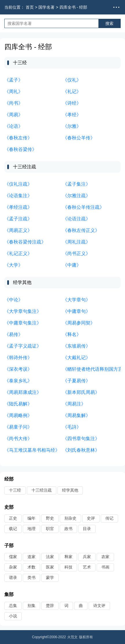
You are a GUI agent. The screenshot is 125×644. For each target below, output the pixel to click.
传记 (109, 518)
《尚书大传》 (18, 439)
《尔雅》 (72, 126)
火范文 (72, 637)
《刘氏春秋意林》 (81, 450)
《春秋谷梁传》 (20, 149)
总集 (13, 606)
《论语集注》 (18, 196)
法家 (50, 557)
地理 (31, 529)
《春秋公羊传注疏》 (83, 207)
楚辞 (50, 606)
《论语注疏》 (77, 219)
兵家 (87, 557)
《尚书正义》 (77, 253)
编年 (31, 518)
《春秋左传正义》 (81, 230)
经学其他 (70, 490)
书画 (105, 567)
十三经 (15, 490)
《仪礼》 (72, 80)
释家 (68, 557)
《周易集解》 (77, 415)
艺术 (87, 567)
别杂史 (70, 518)
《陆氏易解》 (18, 404)
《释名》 (72, 334)
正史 (13, 518)
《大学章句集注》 (23, 311)
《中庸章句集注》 (23, 323)
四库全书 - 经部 (73, 7)
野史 (50, 518)
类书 (31, 577)
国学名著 (46, 7)
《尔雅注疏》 (77, 196)
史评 (91, 518)
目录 (87, 529)
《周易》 (14, 115)
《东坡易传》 (77, 346)
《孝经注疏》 (18, 207)
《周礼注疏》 (77, 242)
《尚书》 (14, 103)
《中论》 (14, 300)
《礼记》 (72, 92)
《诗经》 (72, 103)
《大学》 (14, 265)
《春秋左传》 (18, 138)
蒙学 (50, 577)
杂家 (13, 567)
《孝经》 (72, 115)
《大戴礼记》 (77, 358)
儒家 (13, 557)
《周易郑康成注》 (23, 392)
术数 (31, 567)
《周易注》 (74, 404)
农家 (105, 557)
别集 (31, 606)
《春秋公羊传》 (79, 138)
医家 (50, 567)
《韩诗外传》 (18, 358)
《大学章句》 (77, 300)
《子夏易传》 (77, 381)
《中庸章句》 (77, 311)
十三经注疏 (42, 490)
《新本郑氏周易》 (81, 392)
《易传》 (14, 334)
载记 (13, 529)
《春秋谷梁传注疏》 (25, 242)
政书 (68, 529)
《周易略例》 (18, 415)
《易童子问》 (18, 427)
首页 (30, 7)
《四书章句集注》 (81, 439)
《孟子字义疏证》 (23, 346)
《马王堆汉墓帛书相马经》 (32, 450)
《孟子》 (14, 80)
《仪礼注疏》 (18, 184)
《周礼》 (14, 92)
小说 (13, 616)
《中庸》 (72, 265)
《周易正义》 (18, 230)
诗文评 (99, 606)
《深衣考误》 (18, 369)
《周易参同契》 (79, 323)
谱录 (13, 577)
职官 (50, 529)
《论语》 (14, 126)
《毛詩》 (72, 427)
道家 (31, 557)
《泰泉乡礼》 (18, 381)
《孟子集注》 (77, 184)
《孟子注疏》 (18, 219)
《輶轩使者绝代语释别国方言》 (92, 369)
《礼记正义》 (18, 253)
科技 (68, 567)
